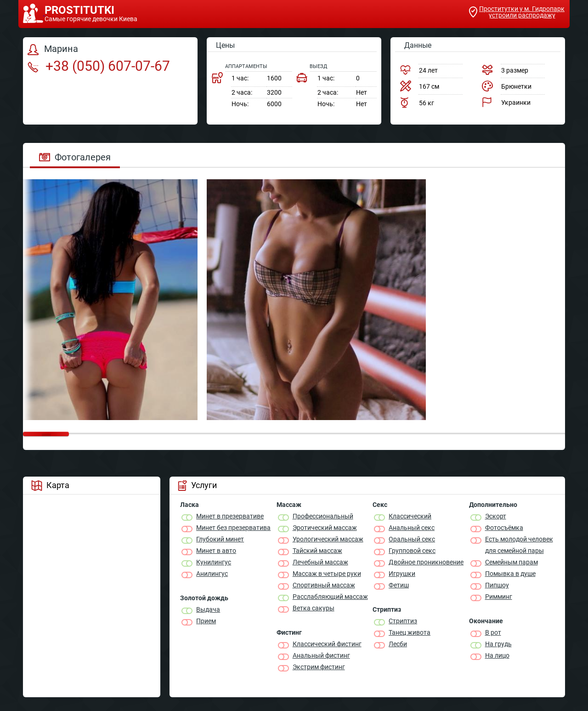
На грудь (498, 644)
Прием (206, 621)
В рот (493, 632)
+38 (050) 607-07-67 (99, 66)
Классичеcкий (410, 516)
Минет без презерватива (233, 528)
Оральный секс (412, 539)
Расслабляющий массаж (330, 597)
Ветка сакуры (314, 608)
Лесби (398, 644)
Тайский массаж (317, 551)
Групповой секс (412, 551)
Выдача (208, 609)
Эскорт (496, 516)
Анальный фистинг (321, 655)
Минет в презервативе (230, 516)
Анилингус (212, 574)
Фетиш (399, 585)
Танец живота (410, 632)
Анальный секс (412, 528)
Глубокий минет (220, 539)
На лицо (497, 655)
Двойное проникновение (426, 562)
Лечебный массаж (320, 562)
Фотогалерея (75, 157)
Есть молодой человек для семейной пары (519, 545)
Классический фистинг (327, 644)
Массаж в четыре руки (327, 574)
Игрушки (402, 574)
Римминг (499, 597)
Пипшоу (497, 585)
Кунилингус (214, 562)
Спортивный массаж (324, 585)
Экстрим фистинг (319, 667)
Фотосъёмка (504, 528)
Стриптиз (403, 621)
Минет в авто (216, 551)
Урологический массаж (328, 539)
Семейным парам (512, 562)
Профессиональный (323, 516)
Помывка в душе (510, 574)
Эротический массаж (325, 528)
